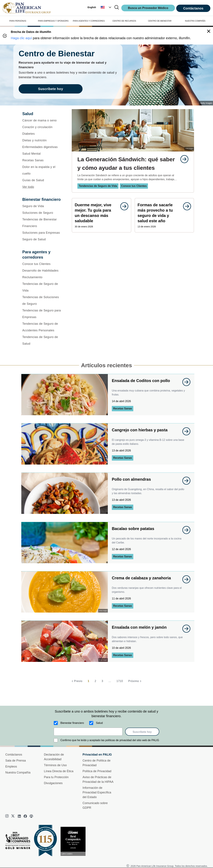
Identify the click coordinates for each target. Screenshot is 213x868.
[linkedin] (19, 816)
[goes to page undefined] (183, 159)
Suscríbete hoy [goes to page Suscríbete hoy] (51, 89)
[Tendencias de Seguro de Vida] (43, 287)
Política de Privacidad (97, 771)
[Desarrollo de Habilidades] (43, 271)
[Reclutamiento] (43, 277)
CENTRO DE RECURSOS (124, 21)
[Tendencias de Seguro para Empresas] (43, 314)
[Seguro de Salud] (43, 239)
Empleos (11, 767)
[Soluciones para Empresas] (43, 233)
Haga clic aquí (21, 38)
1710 (120, 681)
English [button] (92, 7)
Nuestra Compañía (18, 772)
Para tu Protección (56, 777)
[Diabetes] (43, 134)
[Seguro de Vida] (43, 206)
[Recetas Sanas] (43, 160)
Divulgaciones (53, 783)
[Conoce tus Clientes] (43, 264)
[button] (106, 7)
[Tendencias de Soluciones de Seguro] (43, 300)
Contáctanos (193, 8)
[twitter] (13, 816)
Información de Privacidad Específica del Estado (97, 792)
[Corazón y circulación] (43, 127)
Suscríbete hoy (142, 732)
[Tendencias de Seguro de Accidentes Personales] (43, 327)
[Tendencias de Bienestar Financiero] (43, 223)
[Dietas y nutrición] (43, 140)
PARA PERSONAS (18, 21)
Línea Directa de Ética (59, 771)
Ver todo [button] (28, 187)
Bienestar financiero (72, 723)
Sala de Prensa (16, 761)
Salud (99, 723)
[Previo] (77, 681)
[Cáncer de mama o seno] (43, 120)
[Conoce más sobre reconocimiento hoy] (74, 841)
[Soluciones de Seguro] (43, 213)
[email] (88, 732)
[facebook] (25, 816)
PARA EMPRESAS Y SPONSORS (53, 21)
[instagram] (7, 816)
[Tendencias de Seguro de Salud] (43, 340)
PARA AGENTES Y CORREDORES (89, 21)
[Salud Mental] (43, 154)
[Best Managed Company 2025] (19, 841)
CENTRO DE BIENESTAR (160, 21)
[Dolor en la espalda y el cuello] (43, 170)
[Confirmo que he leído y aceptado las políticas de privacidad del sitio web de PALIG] (56, 740)
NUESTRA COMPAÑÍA (195, 21)
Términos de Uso (55, 765)
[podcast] (31, 816)
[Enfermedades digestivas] (43, 147)
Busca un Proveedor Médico (148, 8)
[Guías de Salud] (43, 180)
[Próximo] (135, 681)
